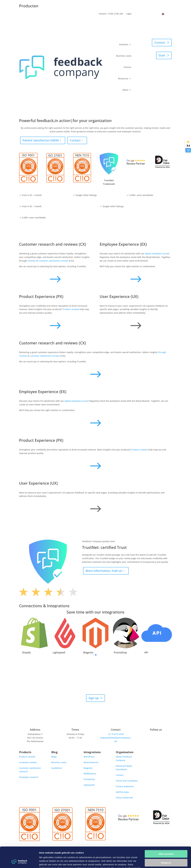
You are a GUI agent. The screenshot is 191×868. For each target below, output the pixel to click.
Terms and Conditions (127, 781)
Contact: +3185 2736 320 (111, 14)
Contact (160, 42)
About (125, 90)
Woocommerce (91, 762)
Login (129, 14)
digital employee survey (157, 254)
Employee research (29, 777)
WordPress (89, 757)
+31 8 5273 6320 (116, 734)
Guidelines (57, 768)
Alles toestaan (166, 836)
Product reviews (71, 309)
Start (162, 55)
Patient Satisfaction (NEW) (41, 140)
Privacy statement (125, 786)
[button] (178, 638)
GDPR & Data (122, 792)
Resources (123, 78)
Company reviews (28, 762)
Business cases (124, 56)
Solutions (124, 44)
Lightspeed (89, 785)
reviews (32, 261)
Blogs (54, 757)
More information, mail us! (104, 571)
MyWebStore (90, 774)
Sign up (94, 698)
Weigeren (166, 845)
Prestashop (89, 779)
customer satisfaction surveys (53, 261)
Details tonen (46, 862)
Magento (88, 768)
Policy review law (124, 798)
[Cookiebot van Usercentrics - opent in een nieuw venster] (19, 862)
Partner (128, 67)
